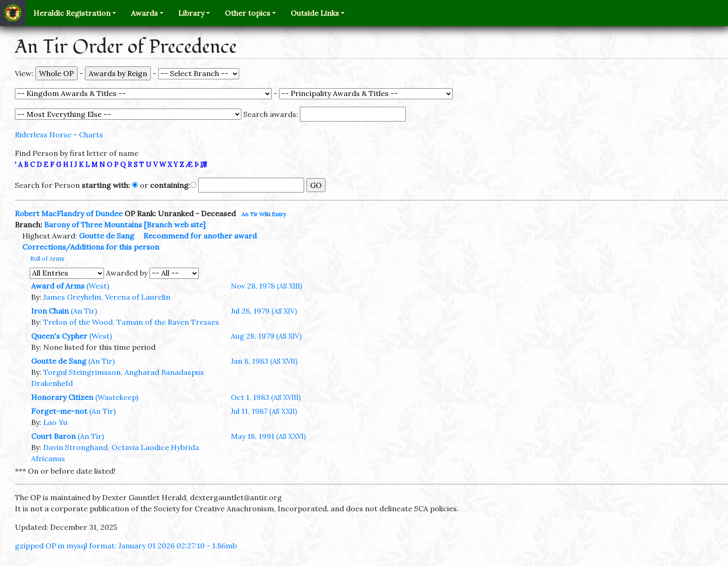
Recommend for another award (200, 236)
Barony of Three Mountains (93, 225)
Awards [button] (144, 13)
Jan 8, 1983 (264, 361)
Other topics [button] (247, 13)
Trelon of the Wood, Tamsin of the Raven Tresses (131, 322)
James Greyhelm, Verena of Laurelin (107, 297)
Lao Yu (55, 422)
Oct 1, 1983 (266, 397)
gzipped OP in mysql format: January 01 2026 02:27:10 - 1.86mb (126, 546)
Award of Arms (58, 286)
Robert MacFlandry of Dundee (69, 213)
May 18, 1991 (268, 436)
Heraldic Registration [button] (72, 13)
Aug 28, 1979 (266, 336)
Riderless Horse (43, 135)
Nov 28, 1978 (266, 286)
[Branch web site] (175, 225)
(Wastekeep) (117, 397)
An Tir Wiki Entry (264, 214)
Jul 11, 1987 (264, 411)
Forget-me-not (59, 411)
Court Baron (53, 436)
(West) (98, 286)
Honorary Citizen (62, 397)
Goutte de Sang (107, 236)
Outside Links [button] (315, 13)
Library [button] (191, 13)
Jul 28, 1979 (264, 311)
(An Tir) (84, 311)
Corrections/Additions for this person (91, 247)
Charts (91, 135)
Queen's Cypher (59, 336)
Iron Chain (50, 311)
